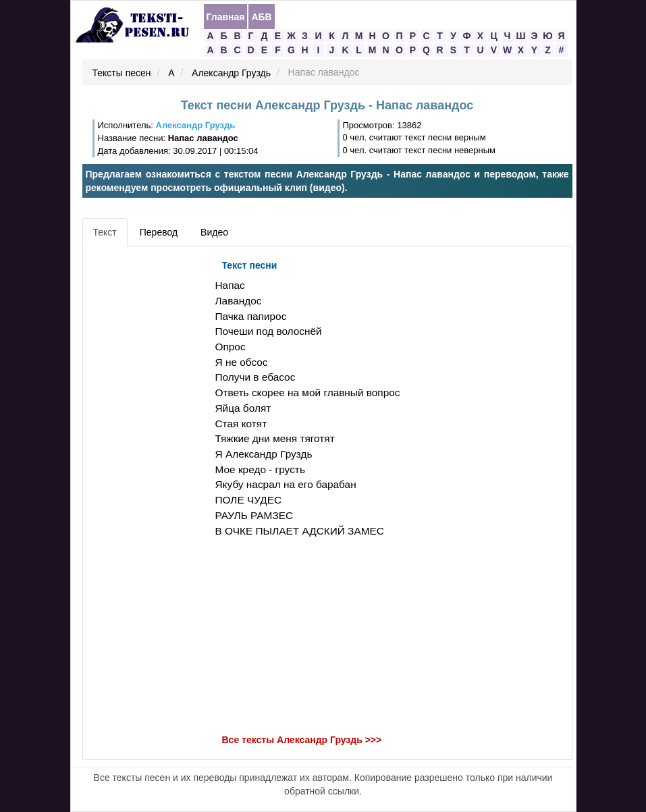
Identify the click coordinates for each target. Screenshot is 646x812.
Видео (214, 232)
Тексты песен (122, 73)
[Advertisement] (147, 456)
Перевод (159, 232)
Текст (105, 232)
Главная (226, 17)
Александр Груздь (231, 73)
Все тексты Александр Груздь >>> (302, 740)
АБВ (261, 17)
